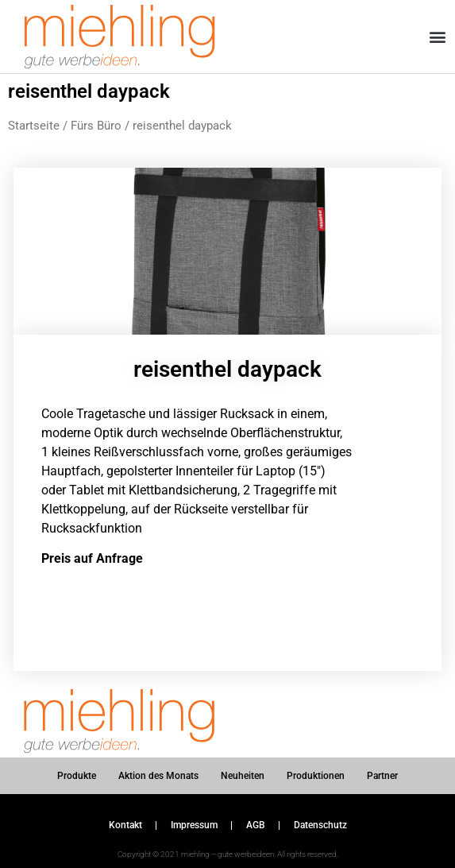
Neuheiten (243, 776)
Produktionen (316, 776)
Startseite (34, 126)
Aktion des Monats (158, 776)
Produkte (77, 776)
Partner (382, 776)
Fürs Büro (96, 126)
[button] (438, 37)
